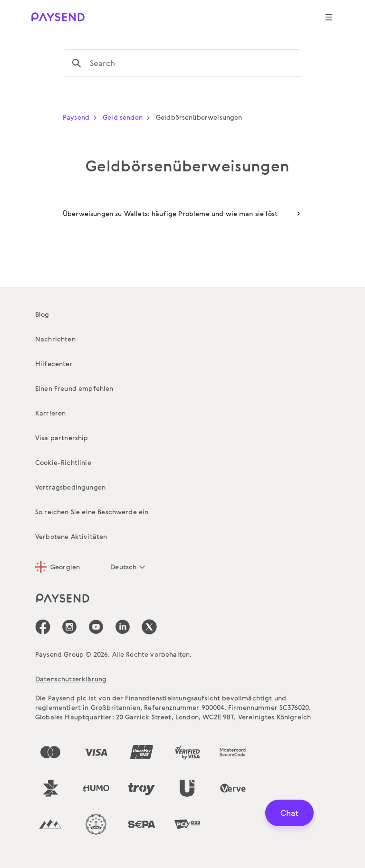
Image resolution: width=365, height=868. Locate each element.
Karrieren (50, 413)
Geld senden (128, 117)
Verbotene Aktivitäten (71, 536)
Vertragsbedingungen (70, 487)
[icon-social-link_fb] (43, 627)
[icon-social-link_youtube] (96, 627)
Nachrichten (55, 339)
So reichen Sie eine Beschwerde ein (92, 512)
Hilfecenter (54, 363)
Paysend (82, 117)
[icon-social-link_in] (69, 627)
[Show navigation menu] (329, 17)
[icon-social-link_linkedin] (123, 627)
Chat (289, 813)
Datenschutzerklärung (71, 679)
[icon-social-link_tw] (149, 627)
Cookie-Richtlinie (63, 462)
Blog (42, 314)
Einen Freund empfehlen (74, 388)
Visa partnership (62, 438)
